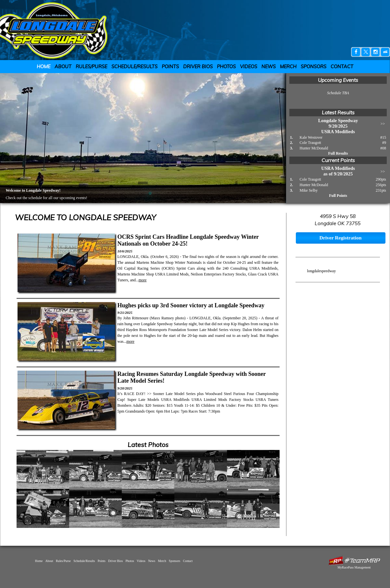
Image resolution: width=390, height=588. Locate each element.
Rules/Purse (91, 67)
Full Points (338, 196)
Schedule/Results (134, 67)
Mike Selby (309, 190)
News (269, 67)
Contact (342, 67)
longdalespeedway (322, 271)
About (63, 67)
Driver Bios (198, 67)
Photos (226, 67)
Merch (288, 67)
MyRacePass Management (354, 567)
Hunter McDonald (314, 148)
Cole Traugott (310, 143)
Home (44, 67)
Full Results (338, 153)
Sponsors (314, 67)
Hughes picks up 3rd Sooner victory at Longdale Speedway (191, 305)
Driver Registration (340, 238)
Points (170, 67)
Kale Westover (311, 137)
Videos (249, 67)
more (143, 280)
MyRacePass (354, 561)
